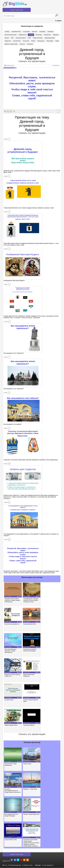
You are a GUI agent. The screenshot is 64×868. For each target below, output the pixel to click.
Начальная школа (20, 38)
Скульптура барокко (29, 725)
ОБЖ (28, 38)
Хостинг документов (48, 865)
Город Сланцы (27, 764)
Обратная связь (28, 865)
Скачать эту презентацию (32, 61)
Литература (38, 35)
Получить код (9, 66)
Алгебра (7, 32)
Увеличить (56, 66)
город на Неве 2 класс (11, 840)
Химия (55, 41)
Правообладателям (15, 865)
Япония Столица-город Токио (31, 814)
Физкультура (40, 41)
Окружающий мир (48, 38)
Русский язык (16, 41)
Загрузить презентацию (17, 10)
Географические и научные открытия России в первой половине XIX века (31, 600)
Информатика (22, 35)
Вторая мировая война (30, 624)
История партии (9, 700)
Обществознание (37, 38)
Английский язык (16, 32)
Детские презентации (10, 35)
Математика (46, 35)
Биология (34, 32)
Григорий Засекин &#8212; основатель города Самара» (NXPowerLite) (12, 600)
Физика (32, 41)
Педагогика (8, 41)
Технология (25, 41)
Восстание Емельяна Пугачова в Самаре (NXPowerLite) (10, 651)
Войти (58, 21)
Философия (48, 41)
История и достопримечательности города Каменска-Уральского (13, 791)
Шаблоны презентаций (11, 44)
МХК (12, 38)
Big (18, 4)
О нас (5, 865)
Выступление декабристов (12, 624)
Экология (22, 44)
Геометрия (49, 32)
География (41, 32)
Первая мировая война (11, 725)
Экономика (29, 44)
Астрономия (26, 32)
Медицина (54, 35)
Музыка (7, 38)
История (30, 35)
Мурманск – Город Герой (30, 789)
